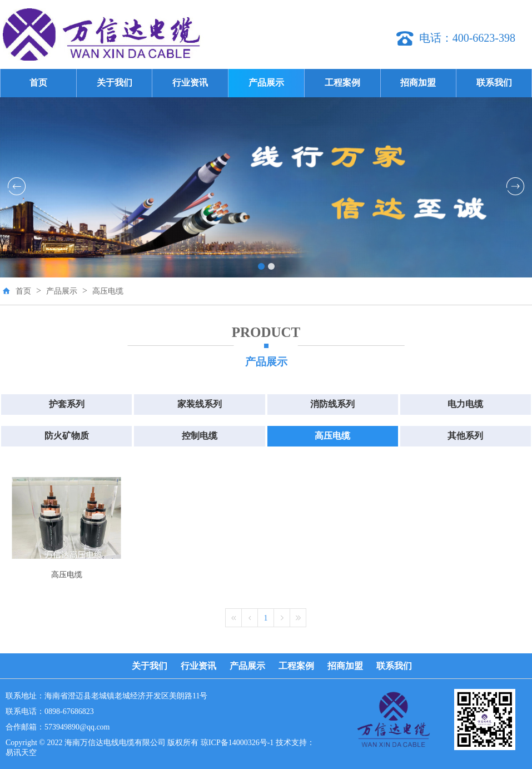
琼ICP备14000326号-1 (237, 743)
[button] (261, 266)
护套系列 (67, 404)
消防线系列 (332, 404)
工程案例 (342, 83)
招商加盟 (418, 83)
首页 (38, 83)
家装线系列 (200, 404)
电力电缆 (465, 404)
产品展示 (266, 83)
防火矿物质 (67, 436)
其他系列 (465, 436)
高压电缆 (108, 291)
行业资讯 (190, 83)
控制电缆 (200, 436)
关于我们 (115, 83)
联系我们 (494, 83)
